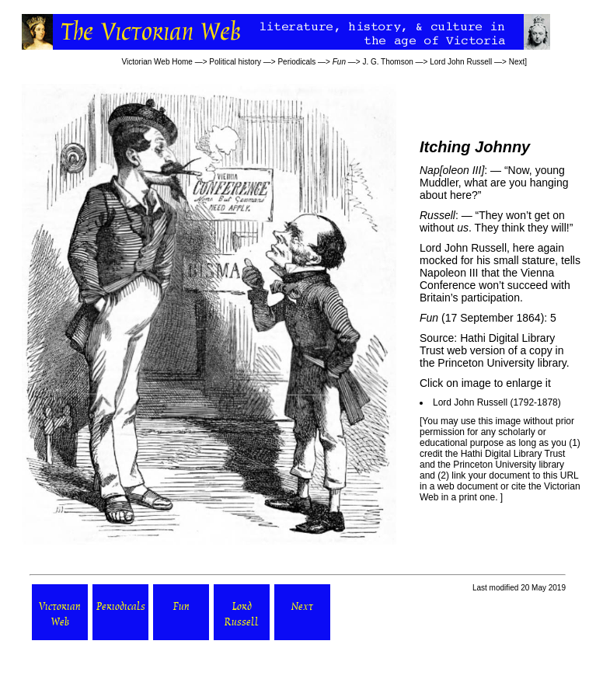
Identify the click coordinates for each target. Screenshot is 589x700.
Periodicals (296, 62)
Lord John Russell (461, 62)
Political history (235, 62)
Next (517, 62)
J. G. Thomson (387, 62)
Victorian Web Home (157, 62)
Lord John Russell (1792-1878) (497, 402)
